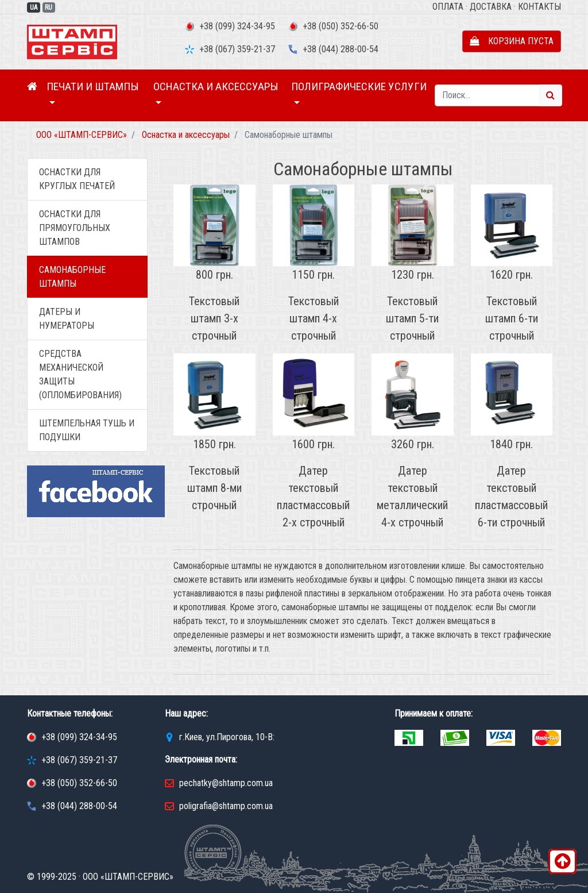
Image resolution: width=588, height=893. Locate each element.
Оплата (448, 7)
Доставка (491, 7)
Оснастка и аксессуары (216, 86)
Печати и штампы (93, 86)
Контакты (539, 7)
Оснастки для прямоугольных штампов (75, 228)
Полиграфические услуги (359, 86)
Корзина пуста (512, 41)
